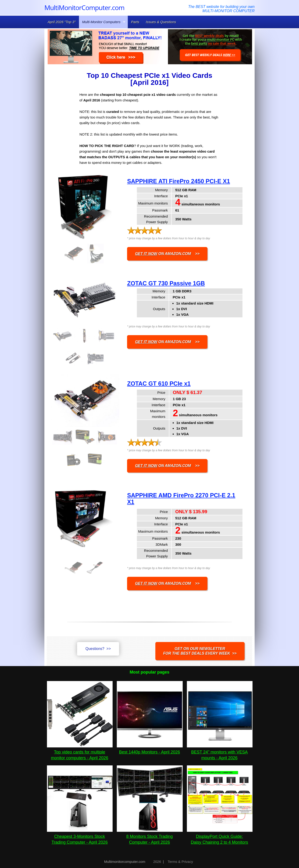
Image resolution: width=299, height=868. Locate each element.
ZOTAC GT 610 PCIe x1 (159, 384)
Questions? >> (98, 649)
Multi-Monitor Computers (104, 22)
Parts (135, 22)
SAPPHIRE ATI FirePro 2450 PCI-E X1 (178, 181)
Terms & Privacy (180, 862)
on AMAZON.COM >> (167, 254)
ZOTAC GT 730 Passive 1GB (166, 283)
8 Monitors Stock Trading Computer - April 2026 (150, 836)
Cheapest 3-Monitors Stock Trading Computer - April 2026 (80, 836)
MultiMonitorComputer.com (84, 7)
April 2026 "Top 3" (62, 22)
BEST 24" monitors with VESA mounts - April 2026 (220, 752)
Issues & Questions (161, 22)
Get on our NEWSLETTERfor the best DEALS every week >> (200, 651)
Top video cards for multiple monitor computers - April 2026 (80, 752)
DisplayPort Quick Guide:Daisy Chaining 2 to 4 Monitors (220, 836)
